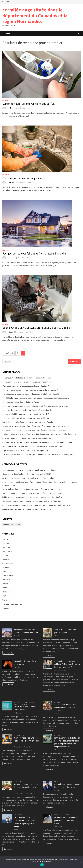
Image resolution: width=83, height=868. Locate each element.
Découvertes (8, 551)
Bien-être (6, 543)
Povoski (12, 258)
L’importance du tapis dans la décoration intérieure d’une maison (37, 501)
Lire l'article (8, 653)
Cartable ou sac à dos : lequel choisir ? (37, 509)
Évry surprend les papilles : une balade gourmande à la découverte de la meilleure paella (38, 454)
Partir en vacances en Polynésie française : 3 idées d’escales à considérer (41, 505)
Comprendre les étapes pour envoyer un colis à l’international (27, 382)
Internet (6, 568)
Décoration (7, 547)
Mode (5, 588)
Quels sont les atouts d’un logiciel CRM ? (35, 474)
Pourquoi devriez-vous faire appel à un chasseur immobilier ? (35, 254)
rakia (11, 108)
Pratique (6, 250)
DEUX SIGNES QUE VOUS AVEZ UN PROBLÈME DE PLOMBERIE (36, 328)
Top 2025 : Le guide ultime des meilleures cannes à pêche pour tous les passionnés (36, 398)
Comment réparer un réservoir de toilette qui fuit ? (29, 104)
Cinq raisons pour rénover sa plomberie (24, 178)
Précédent (9, 353)
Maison (5, 100)
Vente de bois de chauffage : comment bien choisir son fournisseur (29, 422)
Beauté (5, 539)
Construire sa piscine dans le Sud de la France (21, 402)
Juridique (6, 580)
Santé (5, 600)
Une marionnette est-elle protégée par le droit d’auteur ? (26, 386)
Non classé (7, 592)
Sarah (11, 332)
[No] (80, 862)
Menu (7, 34)
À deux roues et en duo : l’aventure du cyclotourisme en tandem (28, 438)
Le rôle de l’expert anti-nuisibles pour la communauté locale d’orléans (67, 820)
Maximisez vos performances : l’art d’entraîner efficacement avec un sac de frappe (36, 426)
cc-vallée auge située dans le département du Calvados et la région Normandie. (35, 16)
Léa (4, 501)
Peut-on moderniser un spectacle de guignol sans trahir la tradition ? (30, 390)
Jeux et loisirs (8, 576)
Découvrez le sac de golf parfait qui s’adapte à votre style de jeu (28, 410)
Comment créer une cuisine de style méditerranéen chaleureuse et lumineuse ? (34, 430)
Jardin (5, 572)
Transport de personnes (12, 604)
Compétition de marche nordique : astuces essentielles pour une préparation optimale (37, 442)
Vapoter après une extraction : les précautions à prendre (25, 450)
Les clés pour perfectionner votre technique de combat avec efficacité (31, 394)
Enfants (6, 555)
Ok (42, 865)
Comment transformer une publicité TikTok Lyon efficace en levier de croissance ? (67, 664)
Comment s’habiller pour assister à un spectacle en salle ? (26, 414)
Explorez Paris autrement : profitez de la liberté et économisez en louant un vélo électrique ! (40, 434)
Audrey (11, 182)
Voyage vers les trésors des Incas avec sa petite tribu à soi (39, 497)
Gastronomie (8, 564)
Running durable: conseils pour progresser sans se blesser (26, 418)
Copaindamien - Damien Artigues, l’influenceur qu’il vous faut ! (28, 482)
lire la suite (8, 729)
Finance (5, 560)
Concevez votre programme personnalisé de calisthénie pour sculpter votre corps (35, 406)
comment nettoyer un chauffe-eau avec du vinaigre (36, 470)
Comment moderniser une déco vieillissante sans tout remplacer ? (26, 741)
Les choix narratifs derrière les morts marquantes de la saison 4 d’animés (32, 446)
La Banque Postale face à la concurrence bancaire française (27, 378)
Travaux (6, 175)
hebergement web (10, 509)
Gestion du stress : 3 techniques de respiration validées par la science (26, 787)
